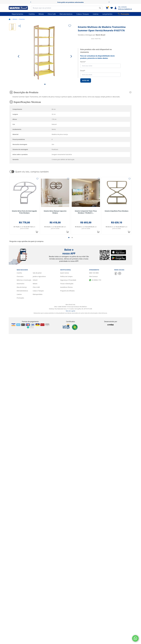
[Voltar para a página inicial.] (10, 19)
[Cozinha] (32, 14)
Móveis (15, 19)
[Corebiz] (111, 260)
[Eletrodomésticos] (66, 14)
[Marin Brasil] (18, 8)
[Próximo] (110, 2)
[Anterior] (31, 2)
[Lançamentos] (107, 14)
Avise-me (86, 80)
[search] (67, 8)
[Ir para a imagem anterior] (19, 56)
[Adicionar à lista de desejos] (70, 26)
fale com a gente (70, 246)
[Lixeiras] (96, 14)
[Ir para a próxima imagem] (71, 56)
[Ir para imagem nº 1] (45, 84)
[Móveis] (41, 14)
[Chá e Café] (52, 14)
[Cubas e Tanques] (83, 14)
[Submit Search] (100, 8)
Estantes (22, 19)
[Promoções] (124, 14)
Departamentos (17, 14)
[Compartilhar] (20, 26)
